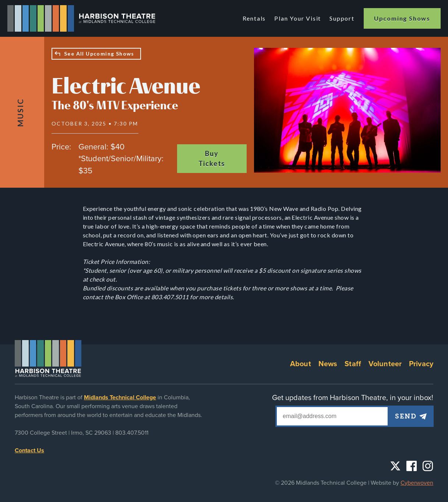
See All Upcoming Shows (99, 54)
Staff (353, 364)
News (328, 364)
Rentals (254, 18)
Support (342, 18)
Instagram (428, 466)
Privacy (421, 364)
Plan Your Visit (298, 18)
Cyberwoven (417, 483)
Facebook (412, 466)
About (301, 364)
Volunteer (385, 364)
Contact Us (29, 450)
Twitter (395, 466)
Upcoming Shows (402, 18)
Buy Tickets (212, 158)
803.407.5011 (132, 433)
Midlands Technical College (120, 397)
